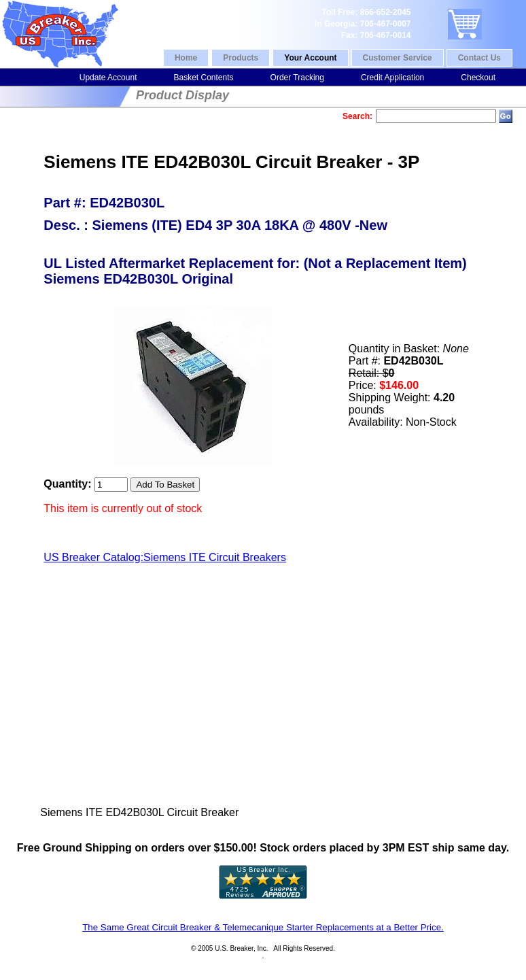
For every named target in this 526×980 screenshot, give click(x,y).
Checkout (478, 78)
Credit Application (392, 78)
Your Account (310, 58)
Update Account (108, 78)
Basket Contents (203, 78)
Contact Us (479, 58)
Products (241, 58)
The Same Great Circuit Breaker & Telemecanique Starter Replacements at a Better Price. (263, 927)
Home (186, 58)
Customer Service (398, 58)
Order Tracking (297, 78)
